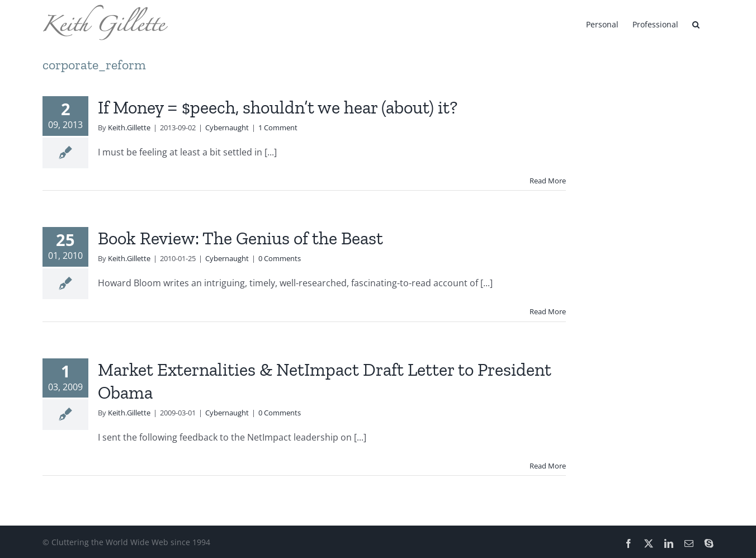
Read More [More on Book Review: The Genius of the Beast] (548, 311)
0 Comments (280, 258)
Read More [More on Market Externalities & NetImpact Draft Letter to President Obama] (548, 466)
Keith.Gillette (129, 127)
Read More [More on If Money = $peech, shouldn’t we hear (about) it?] (548, 181)
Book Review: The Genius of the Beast (240, 238)
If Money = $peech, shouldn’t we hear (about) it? (278, 107)
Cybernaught (227, 127)
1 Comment (278, 127)
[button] (696, 23)
